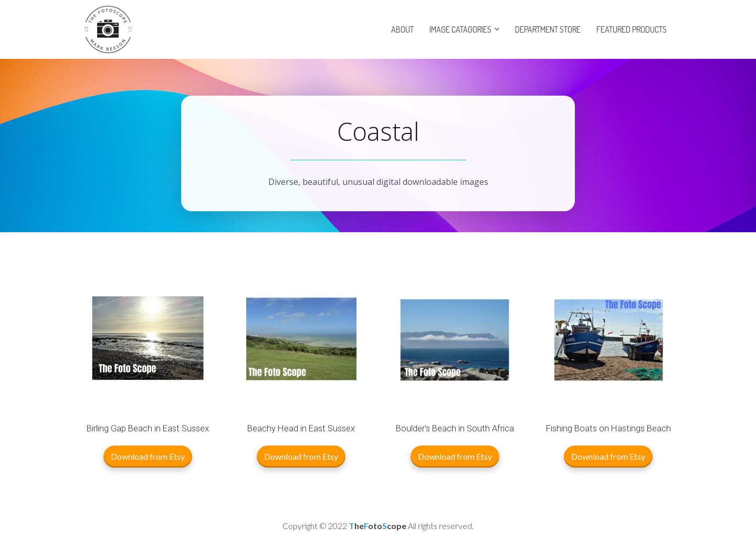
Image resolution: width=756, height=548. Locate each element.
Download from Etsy (148, 456)
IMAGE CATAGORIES (460, 29)
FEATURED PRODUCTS (632, 29)
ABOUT (402, 29)
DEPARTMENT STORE (548, 29)
